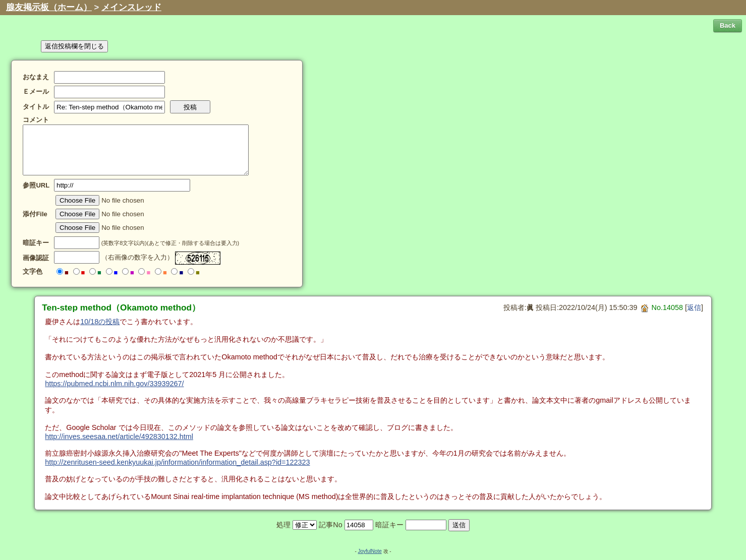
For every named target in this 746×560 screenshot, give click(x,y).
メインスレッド (131, 7)
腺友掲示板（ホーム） (49, 7)
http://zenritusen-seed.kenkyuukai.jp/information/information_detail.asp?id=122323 (177, 462)
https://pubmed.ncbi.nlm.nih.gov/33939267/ (114, 384)
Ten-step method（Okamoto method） (121, 307)
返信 (694, 307)
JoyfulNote (369, 551)
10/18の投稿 (100, 322)
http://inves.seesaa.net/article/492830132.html (119, 437)
